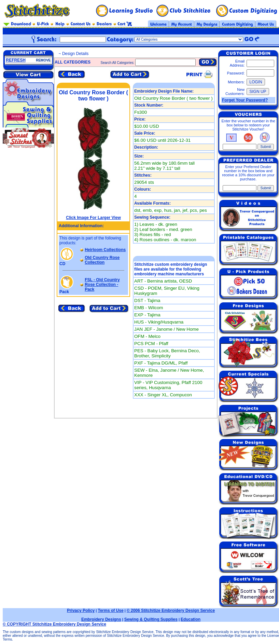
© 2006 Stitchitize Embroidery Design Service (171, 611)
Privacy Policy (81, 611)
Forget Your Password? (245, 100)
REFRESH (16, 60)
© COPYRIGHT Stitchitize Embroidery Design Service (54, 624)
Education (191, 619)
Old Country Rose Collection (102, 260)
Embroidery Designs (101, 619)
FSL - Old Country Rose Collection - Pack (102, 285)
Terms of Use (110, 611)
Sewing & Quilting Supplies (151, 619)
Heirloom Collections (105, 250)
